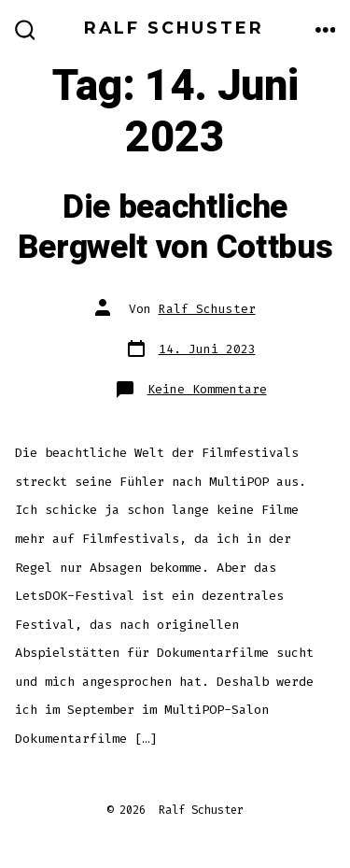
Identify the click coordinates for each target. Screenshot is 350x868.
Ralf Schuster (207, 309)
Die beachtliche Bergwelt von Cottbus (175, 227)
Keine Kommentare (207, 389)
